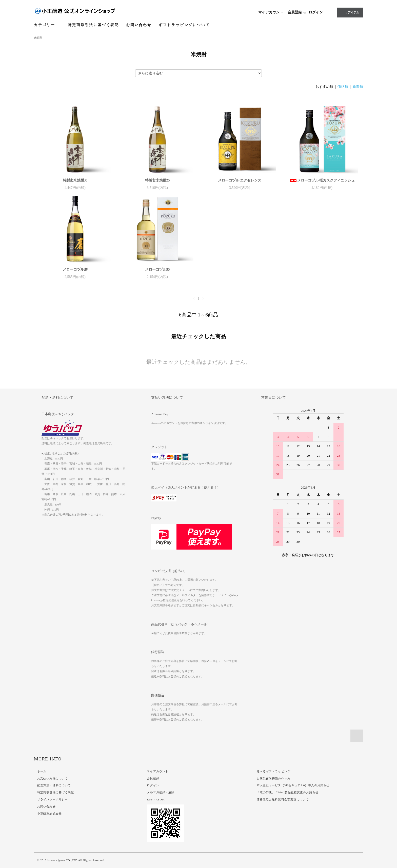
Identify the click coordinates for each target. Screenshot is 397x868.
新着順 (358, 87)
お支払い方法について (53, 778)
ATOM (160, 799)
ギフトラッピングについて (184, 25)
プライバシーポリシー (53, 799)
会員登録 (295, 12)
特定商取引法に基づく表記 (93, 25)
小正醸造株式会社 (49, 814)
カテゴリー (47, 25)
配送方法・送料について (54, 785)
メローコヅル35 (157, 269)
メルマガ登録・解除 (161, 792)
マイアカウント (271, 12)
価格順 (343, 87)
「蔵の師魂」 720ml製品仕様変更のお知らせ (288, 792)
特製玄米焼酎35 (75, 180)
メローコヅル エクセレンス (240, 180)
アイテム (349, 12)
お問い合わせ (139, 25)
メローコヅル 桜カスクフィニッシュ (322, 180)
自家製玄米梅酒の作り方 (274, 778)
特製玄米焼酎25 (157, 180)
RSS (150, 799)
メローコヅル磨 (75, 269)
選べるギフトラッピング (274, 771)
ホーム (42, 771)
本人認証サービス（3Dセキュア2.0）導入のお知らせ (293, 785)
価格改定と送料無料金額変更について (283, 799)
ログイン (316, 12)
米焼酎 (38, 38)
